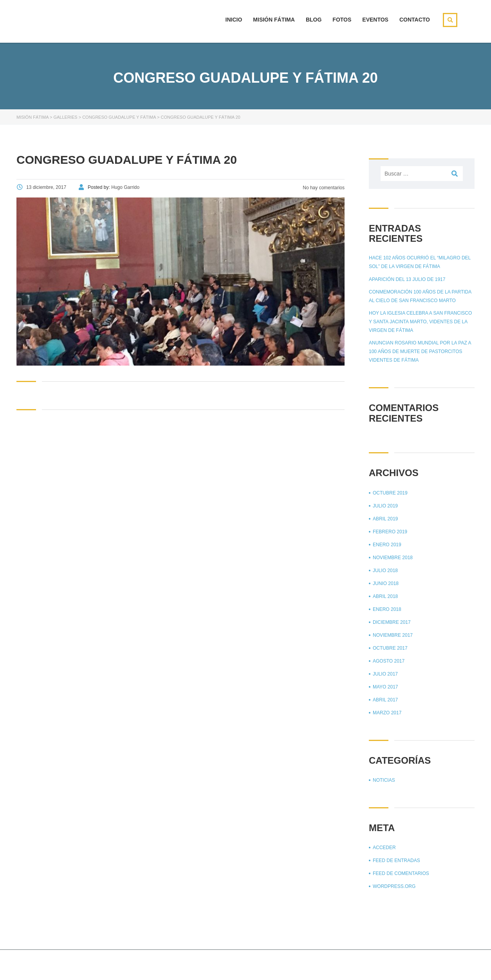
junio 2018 (386, 583)
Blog (314, 20)
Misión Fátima (274, 20)
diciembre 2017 (392, 622)
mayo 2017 (385, 687)
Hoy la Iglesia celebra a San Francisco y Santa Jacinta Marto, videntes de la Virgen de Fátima (420, 322)
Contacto (415, 20)
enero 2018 (387, 609)
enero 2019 (387, 545)
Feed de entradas (396, 860)
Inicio (234, 20)
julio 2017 (385, 674)
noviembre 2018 (393, 558)
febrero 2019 (390, 532)
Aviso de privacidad (429, 964)
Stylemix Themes (147, 964)
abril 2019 (385, 519)
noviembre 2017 (393, 635)
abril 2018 (385, 596)
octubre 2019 (390, 493)
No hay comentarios (323, 188)
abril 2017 (385, 700)
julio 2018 (385, 571)
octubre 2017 (390, 648)
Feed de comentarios (401, 873)
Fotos (342, 20)
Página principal (374, 964)
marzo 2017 (387, 713)
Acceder (384, 848)
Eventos (375, 20)
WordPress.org (394, 886)
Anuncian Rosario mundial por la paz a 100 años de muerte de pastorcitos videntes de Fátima (420, 351)
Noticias (384, 780)
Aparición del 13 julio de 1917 (407, 279)
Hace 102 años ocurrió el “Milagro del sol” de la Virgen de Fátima (420, 262)
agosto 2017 (389, 661)
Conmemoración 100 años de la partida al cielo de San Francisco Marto (420, 296)
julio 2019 (385, 506)
